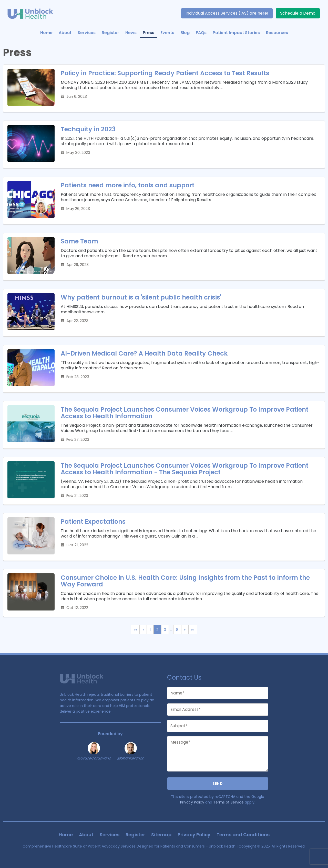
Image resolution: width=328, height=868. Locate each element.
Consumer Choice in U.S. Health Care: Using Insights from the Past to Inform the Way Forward (185, 581)
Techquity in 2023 (88, 129)
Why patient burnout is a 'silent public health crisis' (141, 297)
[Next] (185, 630)
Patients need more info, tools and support (128, 185)
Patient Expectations (93, 522)
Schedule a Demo (298, 13)
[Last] (193, 630)
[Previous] (143, 630)
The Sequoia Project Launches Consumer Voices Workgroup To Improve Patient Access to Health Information (185, 413)
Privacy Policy (192, 802)
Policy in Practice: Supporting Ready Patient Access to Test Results (165, 73)
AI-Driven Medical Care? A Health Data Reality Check (144, 353)
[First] (135, 630)
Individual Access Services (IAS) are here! (227, 13)
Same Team (79, 241)
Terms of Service (228, 802)
